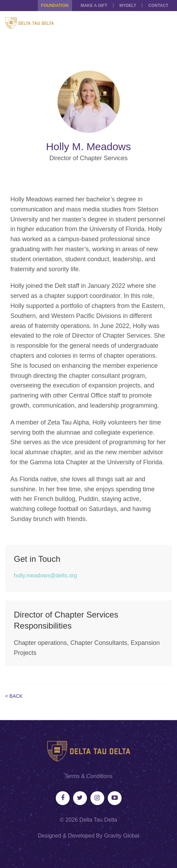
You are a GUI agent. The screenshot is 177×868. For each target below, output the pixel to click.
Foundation (55, 6)
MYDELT (128, 6)
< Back (14, 696)
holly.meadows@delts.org (45, 575)
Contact (158, 6)
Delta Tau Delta (98, 820)
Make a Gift (94, 6)
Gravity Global (121, 836)
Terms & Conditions (88, 776)
